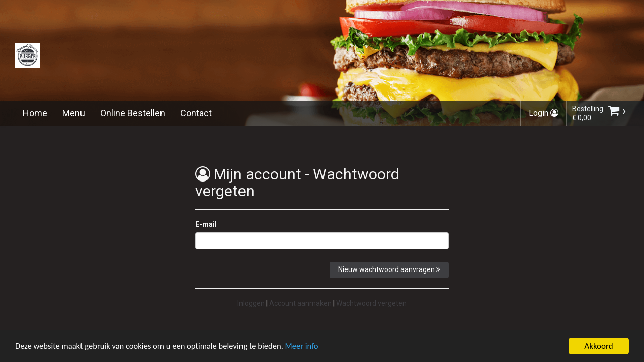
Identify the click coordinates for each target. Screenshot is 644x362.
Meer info (309, 348)
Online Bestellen (133, 113)
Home (35, 113)
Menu (74, 113)
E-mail (206, 224)
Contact (196, 113)
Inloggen (251, 303)
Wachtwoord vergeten (371, 303)
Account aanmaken (300, 303)
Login (544, 113)
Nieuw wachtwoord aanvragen (389, 269)
